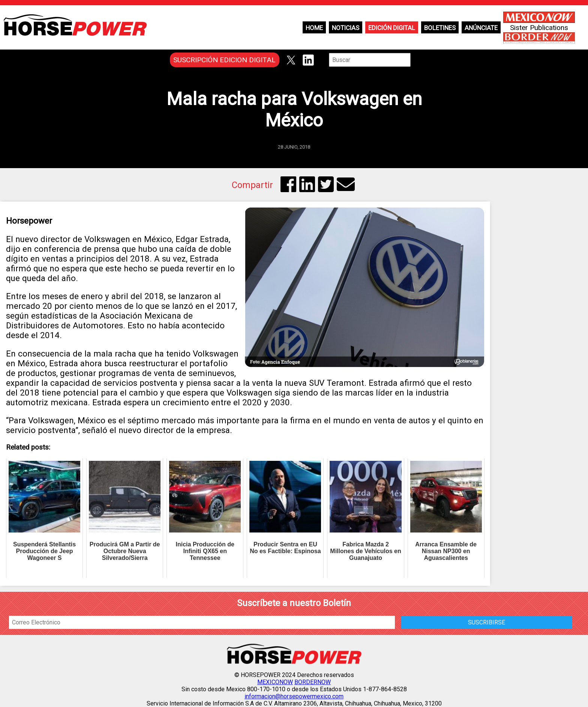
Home (314, 28)
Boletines (440, 28)
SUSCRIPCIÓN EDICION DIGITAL (224, 60)
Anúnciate (481, 28)
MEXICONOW (275, 682)
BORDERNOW (313, 682)
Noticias (346, 28)
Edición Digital (392, 28)
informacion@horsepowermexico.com (294, 696)
